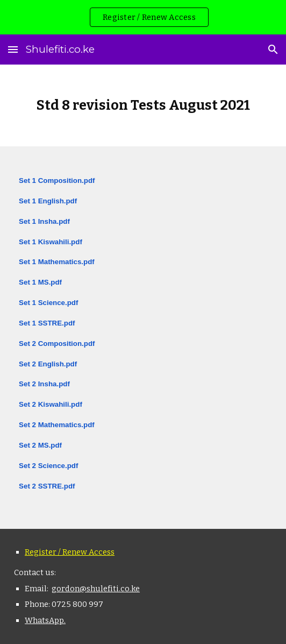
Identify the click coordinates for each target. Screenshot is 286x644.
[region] (143, 17)
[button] (13, 49)
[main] (143, 105)
